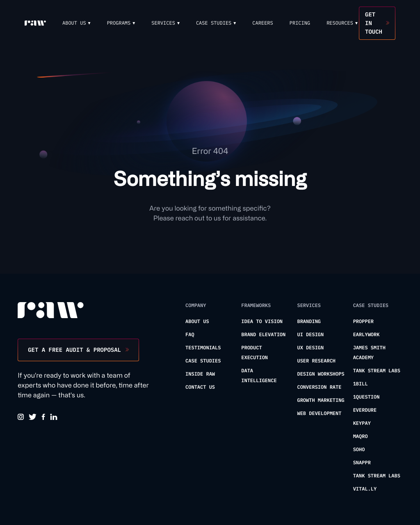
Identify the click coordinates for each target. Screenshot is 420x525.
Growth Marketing (321, 400)
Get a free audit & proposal (74, 350)
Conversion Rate (319, 387)
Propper (363, 322)
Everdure (365, 410)
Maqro (361, 437)
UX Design (310, 348)
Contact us (200, 387)
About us (197, 322)
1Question (366, 397)
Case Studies (203, 361)
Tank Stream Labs (377, 371)
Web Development (319, 414)
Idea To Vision (262, 322)
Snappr (362, 463)
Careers (262, 23)
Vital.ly (365, 489)
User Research (316, 361)
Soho (359, 450)
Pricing (300, 23)
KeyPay (362, 423)
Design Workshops (321, 374)
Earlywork (366, 335)
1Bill (361, 384)
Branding (309, 322)
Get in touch (374, 23)
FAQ (190, 335)
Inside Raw (200, 374)
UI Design (310, 335)
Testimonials (203, 348)
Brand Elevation (263, 335)
